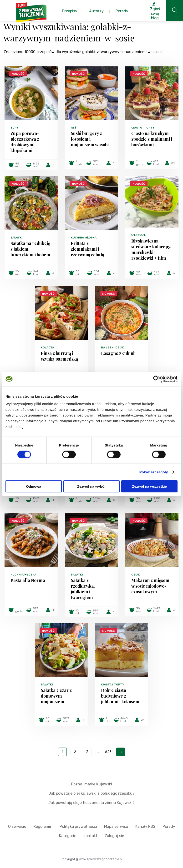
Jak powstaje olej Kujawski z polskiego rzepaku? (92, 793)
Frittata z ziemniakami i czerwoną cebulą (87, 249)
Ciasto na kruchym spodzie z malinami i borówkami (152, 139)
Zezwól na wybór (91, 486)
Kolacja (47, 347)
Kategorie (68, 836)
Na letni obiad (113, 347)
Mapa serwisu (116, 826)
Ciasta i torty (143, 128)
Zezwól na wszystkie (149, 486)
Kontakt (90, 836)
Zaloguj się (114, 836)
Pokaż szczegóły (154, 472)
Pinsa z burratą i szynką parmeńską (59, 356)
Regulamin (43, 826)
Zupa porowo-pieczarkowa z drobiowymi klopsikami (25, 142)
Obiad (136, 575)
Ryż (74, 128)
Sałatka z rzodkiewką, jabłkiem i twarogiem (83, 589)
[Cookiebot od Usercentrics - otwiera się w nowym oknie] (157, 379)
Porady (169, 826)
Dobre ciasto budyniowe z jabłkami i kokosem (120, 696)
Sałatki (17, 238)
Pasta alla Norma (28, 580)
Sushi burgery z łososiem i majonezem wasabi (90, 139)
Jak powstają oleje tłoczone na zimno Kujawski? (91, 803)
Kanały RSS (145, 826)
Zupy (14, 128)
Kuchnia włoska (84, 238)
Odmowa (33, 486)
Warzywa (138, 235)
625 (108, 752)
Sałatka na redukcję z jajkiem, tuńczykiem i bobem (30, 249)
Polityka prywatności (78, 826)
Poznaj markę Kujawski (91, 784)
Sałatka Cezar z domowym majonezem (56, 696)
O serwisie (17, 826)
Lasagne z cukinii (118, 353)
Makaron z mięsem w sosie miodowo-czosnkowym (150, 586)
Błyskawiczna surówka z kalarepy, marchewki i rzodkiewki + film (151, 249)
